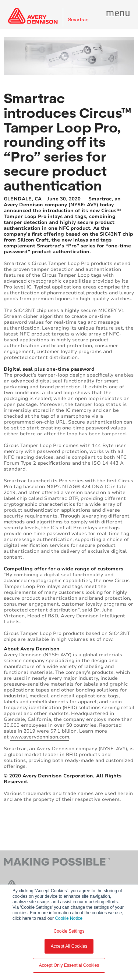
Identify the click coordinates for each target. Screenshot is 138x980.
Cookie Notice (69, 918)
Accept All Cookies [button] (69, 946)
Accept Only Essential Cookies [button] (69, 965)
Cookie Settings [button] (69, 931)
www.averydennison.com (40, 737)
